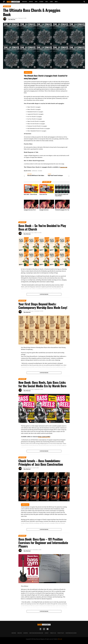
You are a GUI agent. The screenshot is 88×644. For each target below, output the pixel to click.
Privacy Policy (61, 633)
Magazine (25, 2)
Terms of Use (53, 633)
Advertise (26, 633)
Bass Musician (12, 20)
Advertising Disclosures (71, 633)
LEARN (51, 2)
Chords (40, 170)
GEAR (46, 2)
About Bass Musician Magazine (36, 633)
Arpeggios (35, 170)
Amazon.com (64, 167)
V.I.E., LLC (60, 639)
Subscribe (14, 633)
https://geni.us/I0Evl (44, 436)
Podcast (31, 2)
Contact (47, 633)
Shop (36, 2)
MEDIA (56, 2)
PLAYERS (41, 2)
